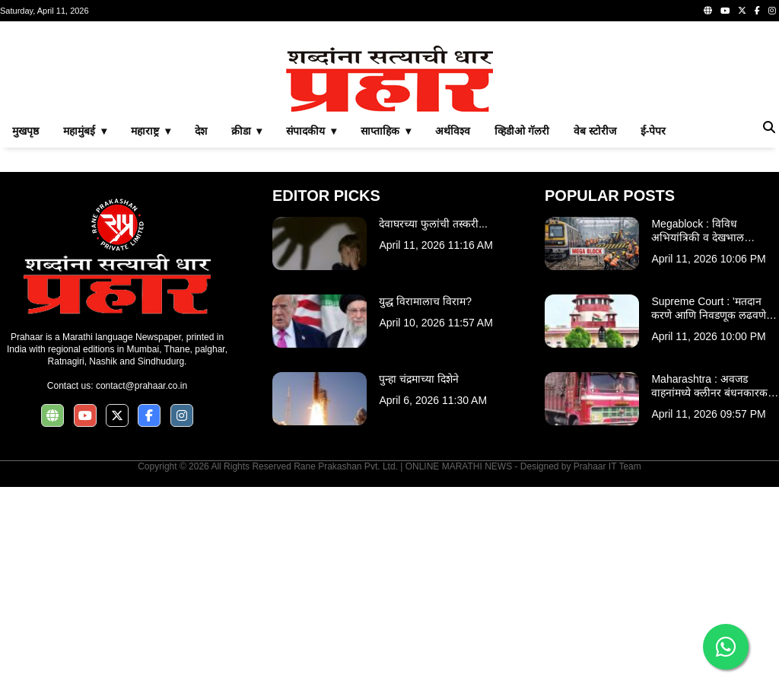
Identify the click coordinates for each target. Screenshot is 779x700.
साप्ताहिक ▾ (386, 344)
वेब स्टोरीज (595, 344)
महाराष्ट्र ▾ (151, 344)
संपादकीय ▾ (311, 344)
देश (201, 344)
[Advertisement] (389, 140)
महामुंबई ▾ (85, 344)
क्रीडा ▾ (247, 344)
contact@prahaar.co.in (141, 599)
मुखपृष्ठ (25, 344)
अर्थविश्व (453, 344)
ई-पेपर (653, 344)
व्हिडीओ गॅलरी (522, 344)
